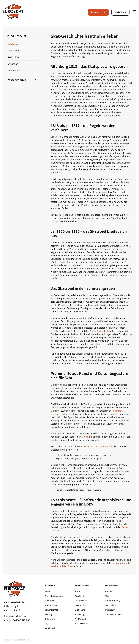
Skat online (13, 57)
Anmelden (98, 12)
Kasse (47, 591)
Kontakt (108, 591)
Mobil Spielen (51, 628)
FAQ (46, 624)
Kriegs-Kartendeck (99, 331)
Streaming (13, 64)
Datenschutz (110, 605)
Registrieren (120, 12)
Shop (77, 591)
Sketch (85, 437)
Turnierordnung (112, 601)
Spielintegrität (51, 610)
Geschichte (13, 44)
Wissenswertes (17, 80)
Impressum (110, 610)
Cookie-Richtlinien (113, 614)
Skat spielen (14, 51)
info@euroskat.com (15, 616)
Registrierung (51, 605)
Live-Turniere (81, 601)
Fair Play (48, 614)
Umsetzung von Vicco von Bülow (95, 446)
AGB (107, 596)
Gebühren (49, 601)
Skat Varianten (15, 70)
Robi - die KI (50, 619)
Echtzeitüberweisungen (55, 596)
